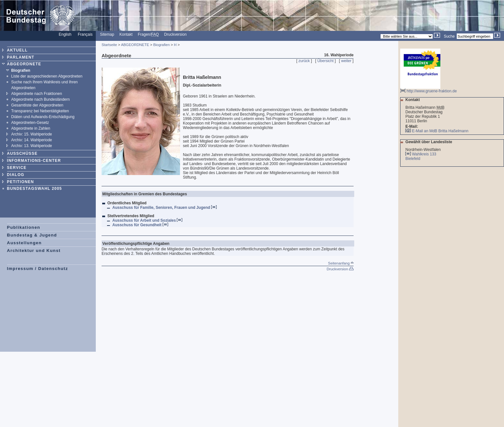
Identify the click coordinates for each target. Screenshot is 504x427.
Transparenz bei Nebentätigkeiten (40, 111)
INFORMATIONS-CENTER (34, 161)
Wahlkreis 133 (424, 154)
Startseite (109, 45)
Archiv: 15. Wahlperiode (32, 134)
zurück (304, 61)
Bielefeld (413, 159)
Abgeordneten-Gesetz (30, 123)
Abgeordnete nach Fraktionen (37, 94)
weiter (346, 61)
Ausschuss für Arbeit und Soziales (147, 220)
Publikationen (24, 227)
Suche (449, 36)
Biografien (21, 70)
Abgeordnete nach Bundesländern (40, 99)
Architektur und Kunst (34, 251)
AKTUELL (17, 50)
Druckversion (175, 34)
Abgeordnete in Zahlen (31, 128)
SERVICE (17, 168)
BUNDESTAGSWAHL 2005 (35, 189)
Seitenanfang (341, 263)
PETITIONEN (21, 182)
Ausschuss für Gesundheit (140, 225)
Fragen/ (148, 34)
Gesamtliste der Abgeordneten (37, 105)
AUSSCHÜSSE (22, 153)
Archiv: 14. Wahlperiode (32, 140)
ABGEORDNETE (24, 64)
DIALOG (16, 175)
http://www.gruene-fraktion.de (428, 89)
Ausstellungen (24, 243)
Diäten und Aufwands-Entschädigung (43, 117)
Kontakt (126, 34)
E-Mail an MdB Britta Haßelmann (440, 131)
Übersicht (325, 61)
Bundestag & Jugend (32, 235)
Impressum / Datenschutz (38, 269)
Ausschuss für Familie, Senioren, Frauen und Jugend (164, 208)
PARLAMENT (21, 57)
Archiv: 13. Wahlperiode (32, 146)
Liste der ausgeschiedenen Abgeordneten (47, 76)
